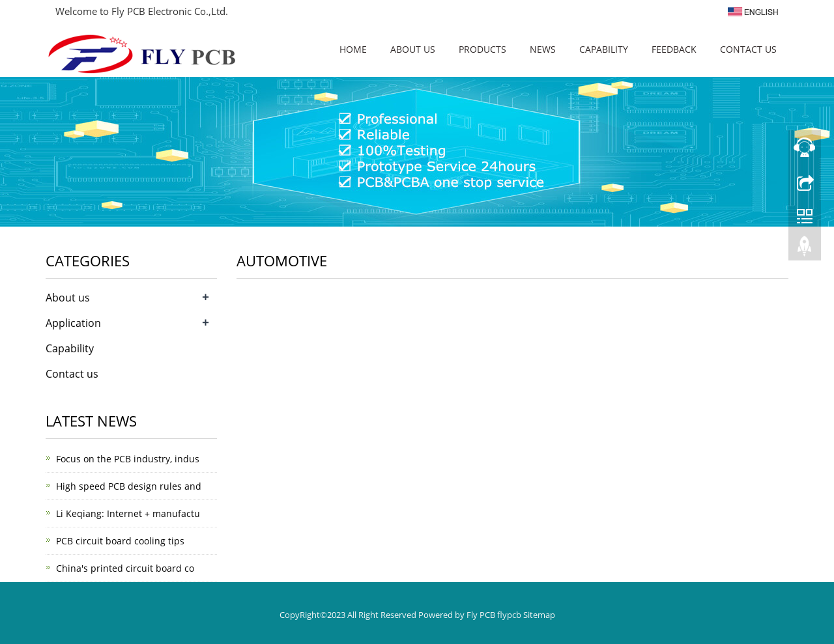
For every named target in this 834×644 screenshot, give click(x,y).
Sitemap (539, 615)
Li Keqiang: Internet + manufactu (128, 513)
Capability (604, 49)
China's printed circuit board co (125, 568)
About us (413, 49)
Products (482, 49)
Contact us (748, 49)
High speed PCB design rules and (129, 486)
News (543, 49)
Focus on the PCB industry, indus (128, 459)
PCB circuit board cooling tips (120, 541)
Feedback (674, 49)
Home (353, 49)
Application (73, 323)
